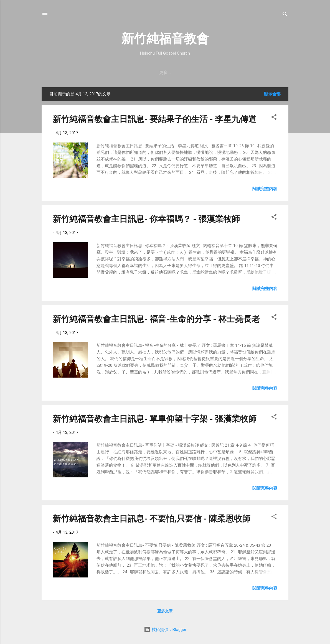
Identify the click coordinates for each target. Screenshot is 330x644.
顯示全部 (272, 94)
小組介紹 (252, 73)
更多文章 (165, 611)
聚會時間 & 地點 (111, 73)
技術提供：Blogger (165, 630)
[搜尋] (285, 15)
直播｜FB (199, 73)
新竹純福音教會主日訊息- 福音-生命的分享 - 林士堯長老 (156, 319)
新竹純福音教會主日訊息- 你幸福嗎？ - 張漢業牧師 (146, 219)
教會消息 (145, 73)
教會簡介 (78, 73)
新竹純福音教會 (165, 39)
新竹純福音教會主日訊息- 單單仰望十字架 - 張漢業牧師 (155, 419)
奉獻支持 (226, 73)
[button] (274, 118)
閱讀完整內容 (265, 189)
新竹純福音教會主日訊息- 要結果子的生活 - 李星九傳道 (155, 119)
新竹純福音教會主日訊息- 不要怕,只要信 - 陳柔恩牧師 (152, 519)
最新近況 (171, 73)
